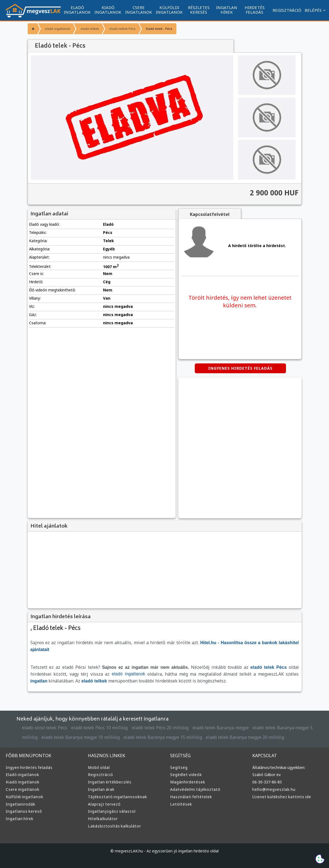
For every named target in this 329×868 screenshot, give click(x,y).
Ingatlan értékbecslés (110, 782)
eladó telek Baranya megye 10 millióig (81, 737)
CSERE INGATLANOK (139, 10)
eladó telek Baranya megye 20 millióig (245, 737)
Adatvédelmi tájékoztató (195, 789)
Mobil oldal (99, 767)
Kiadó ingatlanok (23, 782)
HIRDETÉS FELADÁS (255, 10)
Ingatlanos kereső (24, 811)
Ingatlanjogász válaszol (112, 811)
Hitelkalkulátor (103, 819)
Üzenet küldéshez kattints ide (282, 797)
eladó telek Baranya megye (221, 728)
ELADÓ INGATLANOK (77, 10)
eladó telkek (90, 29)
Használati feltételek (191, 797)
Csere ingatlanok (23, 789)
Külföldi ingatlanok (25, 797)
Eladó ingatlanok (22, 775)
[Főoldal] (32, 29)
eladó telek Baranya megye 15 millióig (163, 737)
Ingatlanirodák (21, 804)
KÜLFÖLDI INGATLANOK (169, 10)
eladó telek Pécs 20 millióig (160, 728)
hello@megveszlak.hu (274, 789)
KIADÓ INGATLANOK (108, 10)
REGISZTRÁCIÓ (287, 10)
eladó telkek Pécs (122, 29)
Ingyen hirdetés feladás (29, 767)
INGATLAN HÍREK (227, 10)
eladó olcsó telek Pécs (45, 728)
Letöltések (181, 804)
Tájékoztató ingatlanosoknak (118, 797)
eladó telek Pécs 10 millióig (100, 728)
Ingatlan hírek (20, 819)
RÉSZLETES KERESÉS (199, 10)
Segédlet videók (186, 775)
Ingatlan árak (101, 789)
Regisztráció (101, 775)
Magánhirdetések (188, 782)
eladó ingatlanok (58, 29)
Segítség (179, 767)
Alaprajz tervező (104, 804)
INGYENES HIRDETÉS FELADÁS (240, 368)
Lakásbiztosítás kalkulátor (115, 826)
